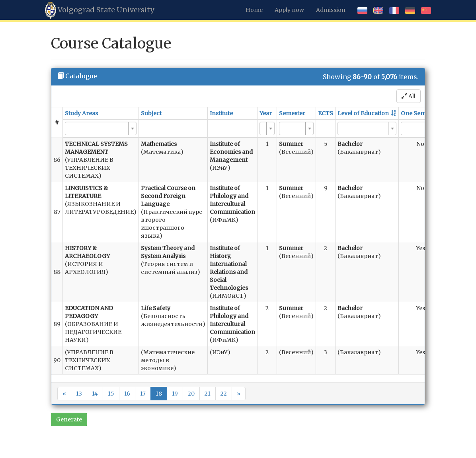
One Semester (420, 113)
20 (191, 394)
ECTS (326, 113)
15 (111, 394)
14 (95, 394)
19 (175, 394)
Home (254, 10)
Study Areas (81, 113)
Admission (331, 10)
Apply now (289, 10)
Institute (221, 113)
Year (266, 113)
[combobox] (101, 128)
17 (143, 394)
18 (159, 394)
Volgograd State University (99, 10)
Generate (69, 419)
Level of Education (363, 113)
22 (224, 394)
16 (127, 394)
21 (208, 394)
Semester (292, 113)
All (409, 96)
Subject (151, 113)
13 (79, 394)
